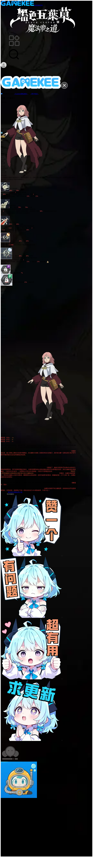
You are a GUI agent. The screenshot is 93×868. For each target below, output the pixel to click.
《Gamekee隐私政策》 (21, 94)
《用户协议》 (35, 94)
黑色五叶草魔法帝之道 (15, 492)
